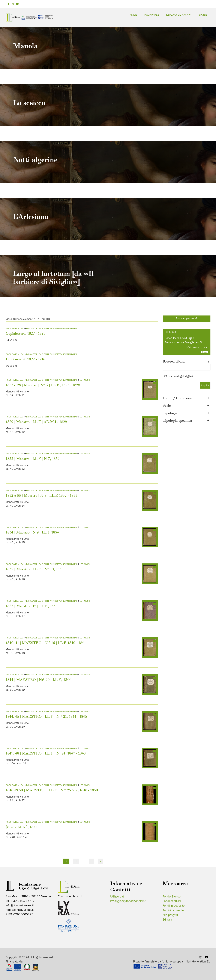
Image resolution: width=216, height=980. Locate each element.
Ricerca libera (187, 362)
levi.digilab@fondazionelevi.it (128, 901)
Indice (133, 15)
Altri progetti (170, 915)
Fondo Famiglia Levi (15, 328)
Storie (203, 15)
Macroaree (151, 15)
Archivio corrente (173, 910)
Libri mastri (85, 380)
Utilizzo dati (117, 896)
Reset (204, 352)
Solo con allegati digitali (179, 376)
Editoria (167, 920)
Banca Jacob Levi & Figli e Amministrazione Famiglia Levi (52, 328)
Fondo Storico (172, 896)
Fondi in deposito (174, 906)
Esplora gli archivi (179, 15)
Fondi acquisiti (172, 901)
